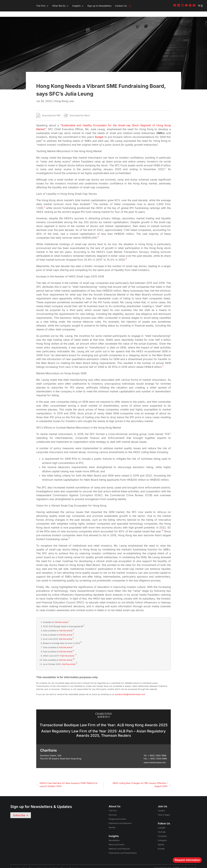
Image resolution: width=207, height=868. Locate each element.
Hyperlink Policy (52, 863)
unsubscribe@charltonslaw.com (130, 689)
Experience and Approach (120, 818)
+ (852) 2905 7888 (157, 750)
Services (113, 809)
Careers (161, 805)
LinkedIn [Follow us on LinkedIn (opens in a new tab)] (162, 822)
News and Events (117, 839)
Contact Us (121, 6)
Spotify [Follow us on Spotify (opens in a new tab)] (161, 839)
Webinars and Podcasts (119, 843)
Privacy (32, 863)
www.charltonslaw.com (155, 757)
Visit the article (61, 617)
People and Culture (117, 814)
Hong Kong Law (64, 96)
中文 (201, 6)
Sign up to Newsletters (99, 6)
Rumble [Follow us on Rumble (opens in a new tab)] (161, 843)
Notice (40, 863)
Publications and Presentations (123, 848)
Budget (99, 132)
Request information (187, 860)
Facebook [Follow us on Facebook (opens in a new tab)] (162, 831)
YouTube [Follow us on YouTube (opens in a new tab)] (162, 827)
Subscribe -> (21, 810)
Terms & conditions (19, 863)
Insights (76, 6)
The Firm (41, 6)
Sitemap (64, 863)
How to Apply (164, 809)
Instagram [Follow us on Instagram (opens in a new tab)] (162, 835)
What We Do (59, 6)
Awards (112, 822)
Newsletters (114, 835)
